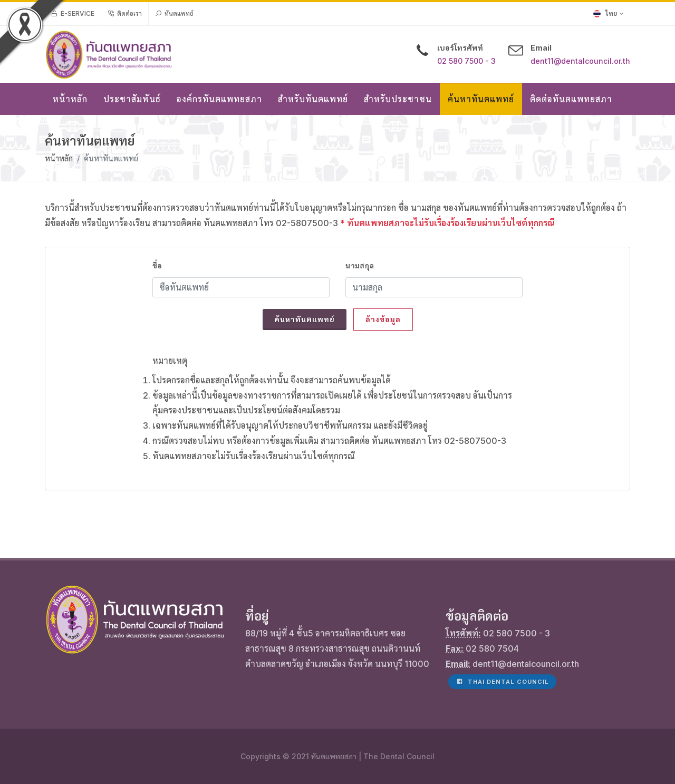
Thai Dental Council (502, 682)
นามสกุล (360, 266)
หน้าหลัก (59, 158)
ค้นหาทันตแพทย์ (305, 319)
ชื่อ (157, 266)
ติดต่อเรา (125, 14)
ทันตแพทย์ (174, 14)
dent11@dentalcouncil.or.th (580, 61)
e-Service (73, 14)
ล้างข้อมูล (383, 319)
